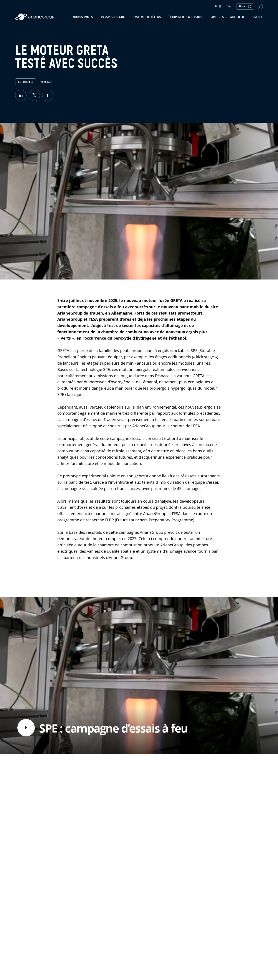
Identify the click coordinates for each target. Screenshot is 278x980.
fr (218, 6)
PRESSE (258, 17)
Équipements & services (186, 17)
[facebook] (48, 95)
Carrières (217, 17)
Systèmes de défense (147, 17)
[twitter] (34, 95)
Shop (230, 7)
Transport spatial (113, 17)
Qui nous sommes (80, 17)
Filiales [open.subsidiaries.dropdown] (245, 6)
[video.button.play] (26, 728)
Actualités (238, 17)
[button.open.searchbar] (260, 7)
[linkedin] (21, 95)
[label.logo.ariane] (35, 19)
